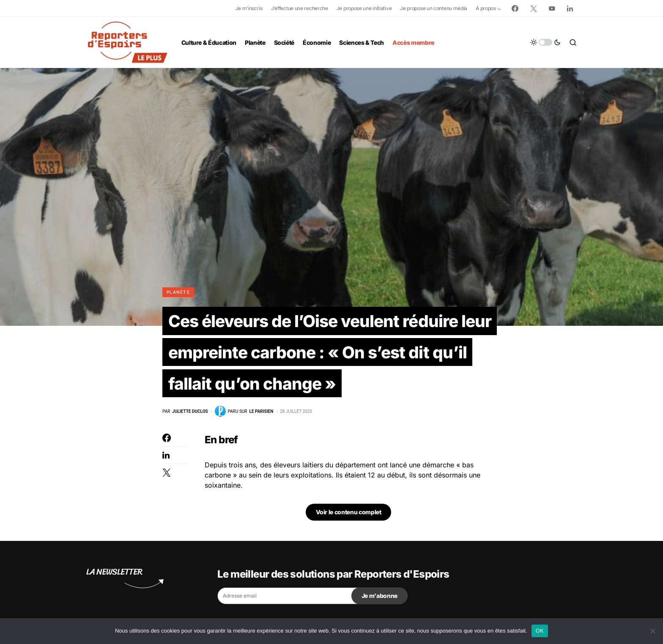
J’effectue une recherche (300, 8)
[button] (545, 42)
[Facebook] (515, 8)
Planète (178, 292)
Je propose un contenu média (434, 8)
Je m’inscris (249, 8)
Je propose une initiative (364, 8)
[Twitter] (534, 8)
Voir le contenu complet (349, 515)
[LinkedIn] (570, 8)
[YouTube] (552, 8)
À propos (486, 8)
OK (540, 631)
